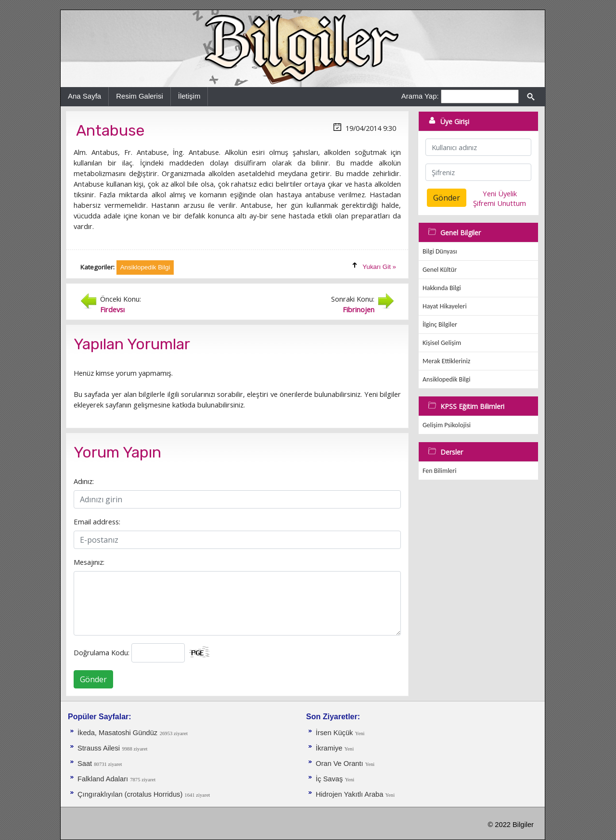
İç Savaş (329, 779)
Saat (86, 764)
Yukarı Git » (379, 267)
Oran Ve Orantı (340, 764)
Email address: (97, 522)
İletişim (189, 96)
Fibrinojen (359, 309)
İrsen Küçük (334, 733)
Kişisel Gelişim (442, 343)
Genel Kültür (440, 270)
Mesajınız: (89, 562)
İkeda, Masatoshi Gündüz (117, 733)
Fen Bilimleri (439, 471)
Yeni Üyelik (500, 193)
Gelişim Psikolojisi (447, 425)
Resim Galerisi (140, 96)
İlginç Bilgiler (440, 325)
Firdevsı (112, 309)
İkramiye (330, 748)
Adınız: (84, 481)
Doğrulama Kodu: (102, 652)
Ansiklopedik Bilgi (446, 379)
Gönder (93, 679)
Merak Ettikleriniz (446, 361)
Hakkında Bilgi (442, 288)
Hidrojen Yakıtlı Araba (350, 794)
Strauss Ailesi (99, 748)
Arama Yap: (420, 96)
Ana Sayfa (84, 96)
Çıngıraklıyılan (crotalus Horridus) (131, 794)
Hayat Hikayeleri (445, 306)
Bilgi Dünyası (440, 251)
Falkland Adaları (104, 779)
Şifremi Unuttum (500, 203)
